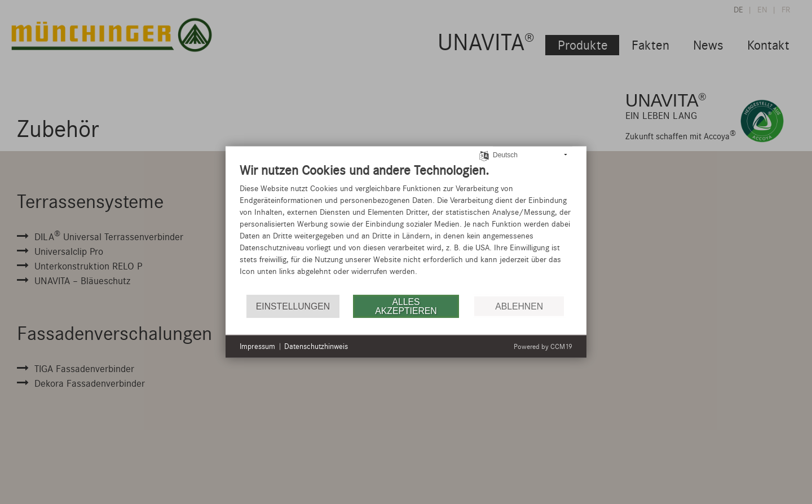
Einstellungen (293, 306)
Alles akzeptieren (406, 306)
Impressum (257, 346)
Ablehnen (519, 306)
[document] (406, 228)
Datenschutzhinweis (316, 346)
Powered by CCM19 (543, 346)
